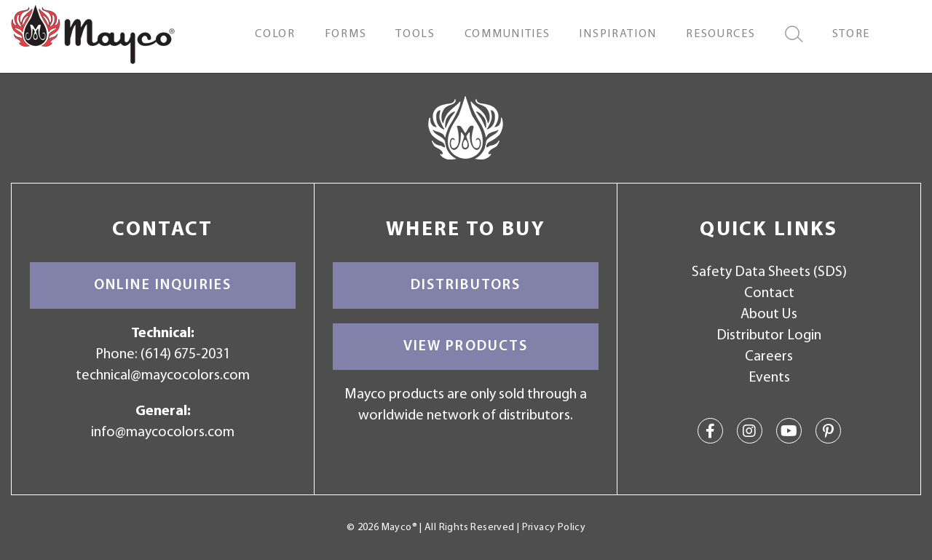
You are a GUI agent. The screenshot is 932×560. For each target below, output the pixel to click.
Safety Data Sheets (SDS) (769, 272)
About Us (769, 315)
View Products (466, 347)
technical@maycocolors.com (163, 376)
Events (769, 378)
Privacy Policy (554, 528)
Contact (769, 293)
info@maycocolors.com (163, 433)
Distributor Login (769, 336)
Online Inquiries (163, 285)
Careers (769, 357)
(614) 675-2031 (185, 355)
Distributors (466, 285)
